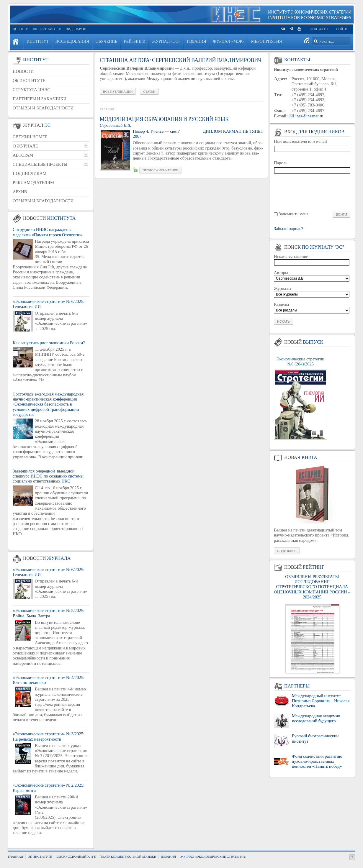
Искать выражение (291, 257)
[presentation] (312, 192)
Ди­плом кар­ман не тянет (233, 131)
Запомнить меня (294, 214)
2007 (137, 136)
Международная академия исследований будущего (316, 718)
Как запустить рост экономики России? (49, 343)
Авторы (281, 273)
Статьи (149, 91)
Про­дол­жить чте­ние (160, 170)
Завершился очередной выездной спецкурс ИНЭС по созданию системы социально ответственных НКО (48, 476)
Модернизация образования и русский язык (164, 119)
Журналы (283, 288)
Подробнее (287, 551)
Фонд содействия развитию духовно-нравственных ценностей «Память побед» (317, 761)
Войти (342, 29)
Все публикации (118, 91)
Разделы (281, 304)
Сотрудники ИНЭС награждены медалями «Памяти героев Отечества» (48, 232)
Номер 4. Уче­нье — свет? (156, 131)
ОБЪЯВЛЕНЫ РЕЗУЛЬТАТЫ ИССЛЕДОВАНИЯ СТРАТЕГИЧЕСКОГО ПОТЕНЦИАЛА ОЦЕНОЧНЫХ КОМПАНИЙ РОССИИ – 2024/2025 (312, 587)
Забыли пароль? (288, 229)
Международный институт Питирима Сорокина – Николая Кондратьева (321, 701)
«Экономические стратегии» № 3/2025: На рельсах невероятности (49, 736)
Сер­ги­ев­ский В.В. (115, 125)
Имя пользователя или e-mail (300, 141)
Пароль (281, 163)
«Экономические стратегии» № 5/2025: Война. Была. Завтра (49, 613)
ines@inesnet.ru (309, 116)
